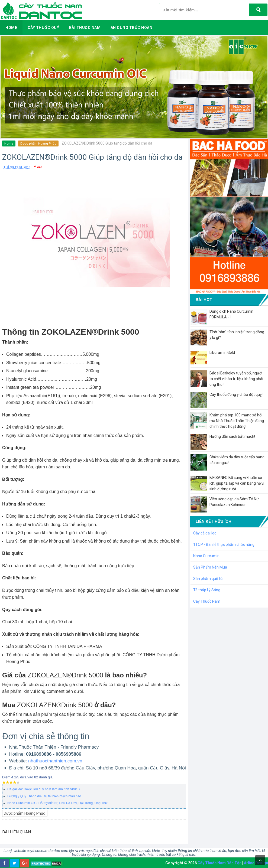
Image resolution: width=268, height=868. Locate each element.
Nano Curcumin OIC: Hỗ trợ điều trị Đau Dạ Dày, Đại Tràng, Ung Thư (57, 803)
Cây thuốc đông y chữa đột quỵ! (236, 394)
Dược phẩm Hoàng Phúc (38, 143)
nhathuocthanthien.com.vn (55, 761)
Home (9, 143)
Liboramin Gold (222, 353)
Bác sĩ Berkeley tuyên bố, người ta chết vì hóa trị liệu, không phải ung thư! (236, 379)
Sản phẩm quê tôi (208, 579)
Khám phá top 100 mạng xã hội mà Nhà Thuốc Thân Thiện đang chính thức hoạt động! (237, 421)
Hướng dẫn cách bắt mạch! (232, 436)
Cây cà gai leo (205, 533)
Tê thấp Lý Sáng (207, 590)
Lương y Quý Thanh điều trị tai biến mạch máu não (44, 796)
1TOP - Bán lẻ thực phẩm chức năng (224, 544)
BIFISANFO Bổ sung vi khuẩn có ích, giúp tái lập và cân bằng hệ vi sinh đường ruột (237, 483)
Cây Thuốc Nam (207, 601)
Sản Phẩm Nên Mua (210, 567)
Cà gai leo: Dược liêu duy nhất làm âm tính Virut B (43, 789)
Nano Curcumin (206, 556)
